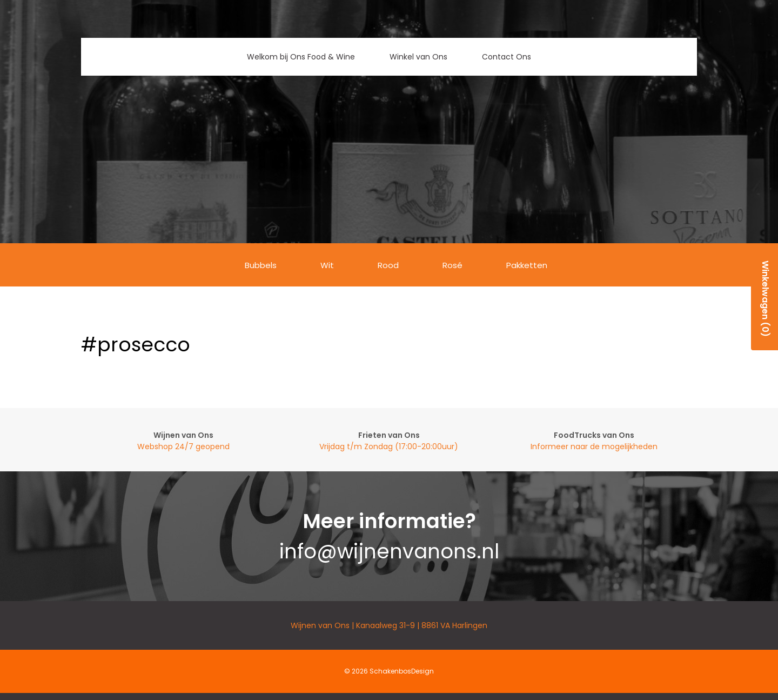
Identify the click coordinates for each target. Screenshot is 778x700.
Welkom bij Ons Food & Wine (301, 57)
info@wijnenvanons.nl (389, 551)
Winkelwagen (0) (765, 299)
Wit (327, 265)
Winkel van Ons (418, 57)
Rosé (452, 265)
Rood (388, 265)
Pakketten (527, 265)
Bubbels (261, 265)
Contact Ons (507, 57)
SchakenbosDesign (402, 671)
